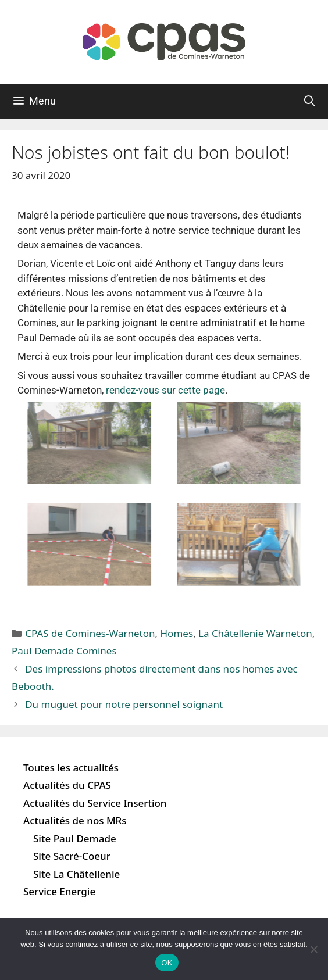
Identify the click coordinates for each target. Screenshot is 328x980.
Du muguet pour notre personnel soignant (124, 704)
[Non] (313, 949)
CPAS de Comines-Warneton (90, 633)
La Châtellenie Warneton (255, 633)
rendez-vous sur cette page (165, 390)
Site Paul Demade (75, 838)
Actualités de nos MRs (75, 820)
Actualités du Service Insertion (95, 803)
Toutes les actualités (71, 768)
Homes (177, 633)
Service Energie (59, 891)
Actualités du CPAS (67, 785)
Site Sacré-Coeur (72, 856)
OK (167, 963)
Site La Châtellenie (76, 874)
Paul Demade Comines (64, 651)
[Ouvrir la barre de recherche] (310, 101)
